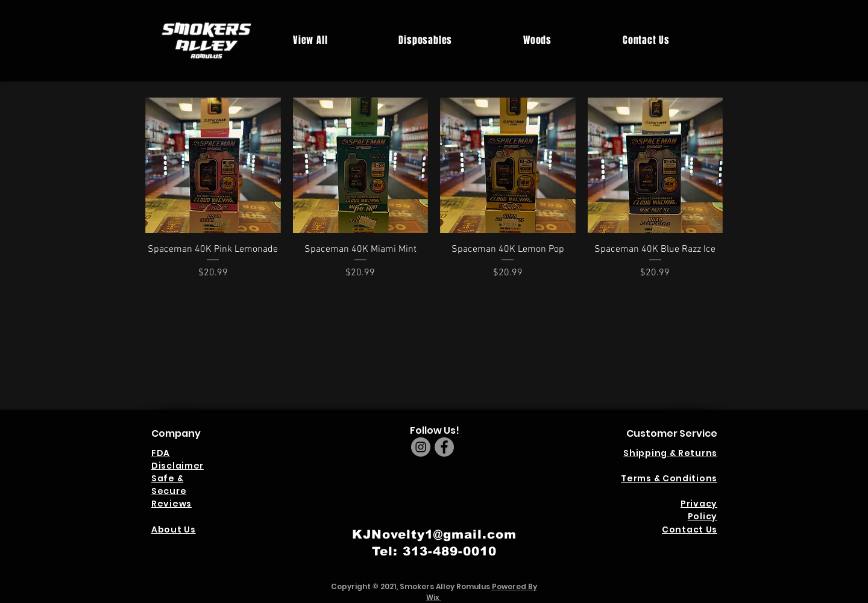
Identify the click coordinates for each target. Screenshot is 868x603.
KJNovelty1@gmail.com (434, 534)
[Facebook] (444, 447)
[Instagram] (421, 447)
